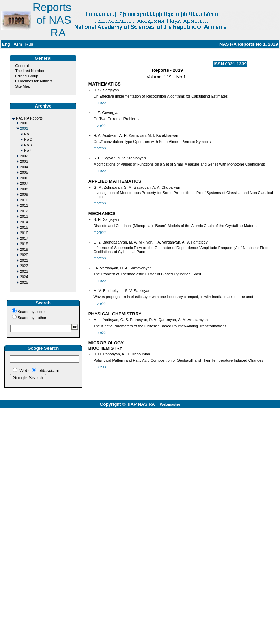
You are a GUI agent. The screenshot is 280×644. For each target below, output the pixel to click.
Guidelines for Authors (34, 81)
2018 (24, 244)
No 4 (28, 151)
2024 (24, 277)
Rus (29, 44)
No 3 (28, 145)
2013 (24, 217)
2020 (24, 255)
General (22, 66)
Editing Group (27, 76)
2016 (24, 233)
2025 (24, 283)
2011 (24, 206)
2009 (24, 195)
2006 (24, 178)
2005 (24, 173)
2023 (24, 272)
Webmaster (170, 404)
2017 (24, 239)
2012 (24, 211)
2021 (24, 261)
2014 (24, 222)
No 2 (28, 140)
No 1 (28, 134)
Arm (18, 44)
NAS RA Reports (29, 118)
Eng (6, 44)
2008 (24, 189)
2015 (24, 228)
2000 (24, 123)
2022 (24, 266)
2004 (24, 167)
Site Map (23, 86)
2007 (24, 184)
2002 (24, 156)
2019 (24, 250)
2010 (24, 200)
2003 (24, 162)
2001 (24, 129)
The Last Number (30, 71)
